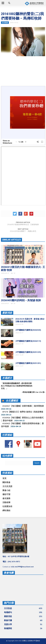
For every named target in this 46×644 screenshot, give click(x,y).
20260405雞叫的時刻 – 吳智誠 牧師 (21, 300)
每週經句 (23, 612)
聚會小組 (6, 490)
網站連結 (6, 510)
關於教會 (6, 482)
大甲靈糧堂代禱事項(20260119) (28, 341)
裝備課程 (23, 628)
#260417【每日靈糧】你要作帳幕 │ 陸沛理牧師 (23, 406)
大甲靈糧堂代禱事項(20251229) (28, 352)
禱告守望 (6, 494)
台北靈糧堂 (12, 401)
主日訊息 (5, 23)
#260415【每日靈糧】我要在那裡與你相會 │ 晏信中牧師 (22, 425)
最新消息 (7, 313)
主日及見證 (7, 486)
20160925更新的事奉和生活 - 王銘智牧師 (23, 224)
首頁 (4, 478)
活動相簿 (6, 502)
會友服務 (6, 498)
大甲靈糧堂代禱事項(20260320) (28, 330)
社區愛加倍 (7, 506)
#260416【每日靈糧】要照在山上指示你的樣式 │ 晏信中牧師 (22, 419)
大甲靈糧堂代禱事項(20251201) (28, 363)
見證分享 (23, 624)
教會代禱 (23, 620)
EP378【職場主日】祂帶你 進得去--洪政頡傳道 (23, 412)
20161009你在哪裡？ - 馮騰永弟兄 (23, 231)
